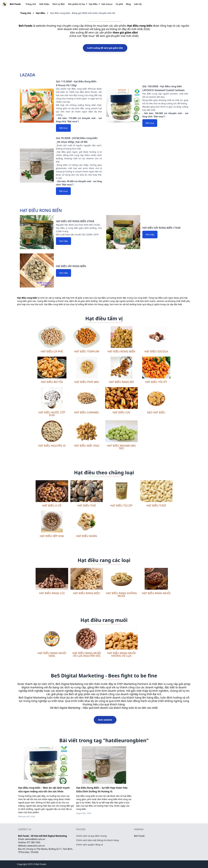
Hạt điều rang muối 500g (52, 654)
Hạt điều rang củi (52, 593)
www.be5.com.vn (36, 846)
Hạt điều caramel (87, 412)
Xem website (105, 720)
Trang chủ (31, 4)
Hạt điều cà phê (52, 351)
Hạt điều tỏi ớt (156, 382)
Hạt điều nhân (87, 536)
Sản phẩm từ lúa (77, 4)
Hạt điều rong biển (121, 351)
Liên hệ (138, 4)
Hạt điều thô (87, 505)
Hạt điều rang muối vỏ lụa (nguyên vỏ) (87, 654)
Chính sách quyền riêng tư (90, 845)
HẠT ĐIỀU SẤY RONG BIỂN (71, 266)
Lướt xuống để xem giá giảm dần (105, 48)
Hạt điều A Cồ (52, 505)
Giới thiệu (44, 4)
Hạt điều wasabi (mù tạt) (121, 447)
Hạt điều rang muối (156, 593)
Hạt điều (94, 4)
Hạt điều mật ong (87, 446)
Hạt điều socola (156, 351)
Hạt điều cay (121, 412)
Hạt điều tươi (156, 505)
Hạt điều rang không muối (121, 594)
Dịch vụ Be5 (59, 4)
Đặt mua (63, 128)
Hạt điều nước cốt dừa (52, 414)
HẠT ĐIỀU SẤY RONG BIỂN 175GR (162, 228)
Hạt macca (107, 4)
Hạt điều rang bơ (121, 382)
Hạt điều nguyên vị (52, 446)
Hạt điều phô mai (87, 382)
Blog (128, 4)
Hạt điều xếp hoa (52, 536)
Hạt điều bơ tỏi (52, 382)
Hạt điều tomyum (87, 351)
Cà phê (119, 4)
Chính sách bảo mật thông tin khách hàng (97, 840)
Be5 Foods (139, 836)
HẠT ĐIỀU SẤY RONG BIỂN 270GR (75, 221)
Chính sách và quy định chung (91, 836)
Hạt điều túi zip (121, 505)
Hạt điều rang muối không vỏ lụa (121, 654)
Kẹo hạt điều (156, 412)
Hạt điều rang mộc (87, 593)
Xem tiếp (64, 241)
